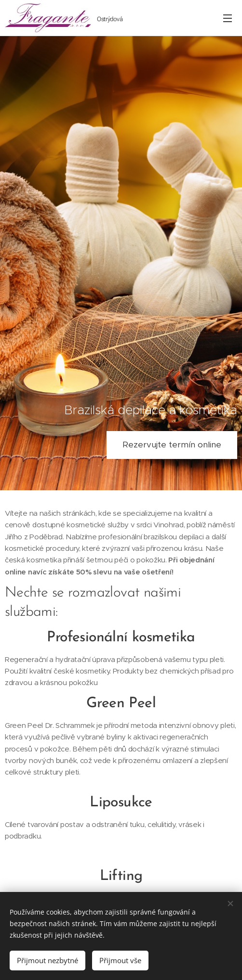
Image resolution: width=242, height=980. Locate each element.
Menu (228, 18)
